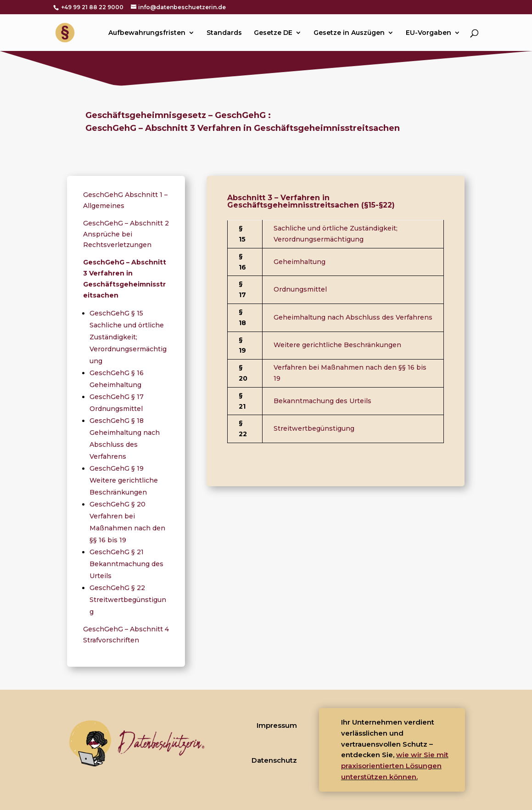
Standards (224, 33)
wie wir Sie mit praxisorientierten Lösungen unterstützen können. (395, 766)
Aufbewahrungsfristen (147, 33)
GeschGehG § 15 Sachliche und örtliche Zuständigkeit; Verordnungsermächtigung (128, 337)
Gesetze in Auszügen (349, 33)
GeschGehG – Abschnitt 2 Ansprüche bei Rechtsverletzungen (126, 234)
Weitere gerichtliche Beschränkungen (337, 345)
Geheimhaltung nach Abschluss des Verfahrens (353, 317)
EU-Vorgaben (428, 33)
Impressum (277, 725)
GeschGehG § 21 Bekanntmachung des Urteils (126, 564)
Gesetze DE (273, 33)
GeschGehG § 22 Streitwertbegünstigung (128, 600)
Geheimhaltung (300, 262)
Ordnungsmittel (300, 289)
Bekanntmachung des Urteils (322, 401)
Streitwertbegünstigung (314, 428)
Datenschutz (274, 760)
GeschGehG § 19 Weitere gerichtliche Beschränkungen (124, 480)
